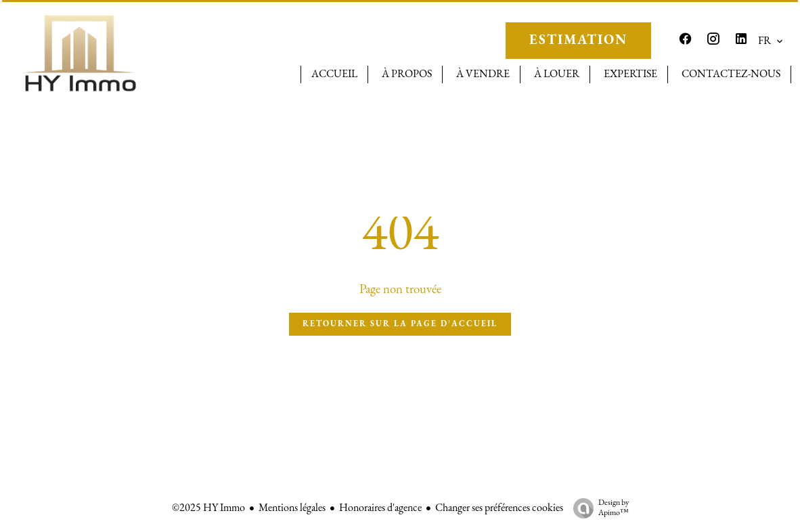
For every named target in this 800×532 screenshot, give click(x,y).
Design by (598, 509)
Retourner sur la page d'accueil (400, 324)
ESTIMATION (578, 41)
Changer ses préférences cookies (499, 508)
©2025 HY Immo (208, 508)
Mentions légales (292, 508)
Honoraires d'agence (380, 508)
